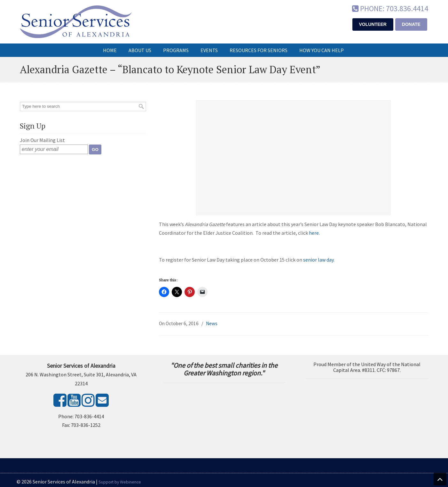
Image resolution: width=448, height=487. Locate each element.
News (212, 324)
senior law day (318, 260)
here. (314, 233)
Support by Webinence (120, 482)
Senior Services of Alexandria (76, 22)
